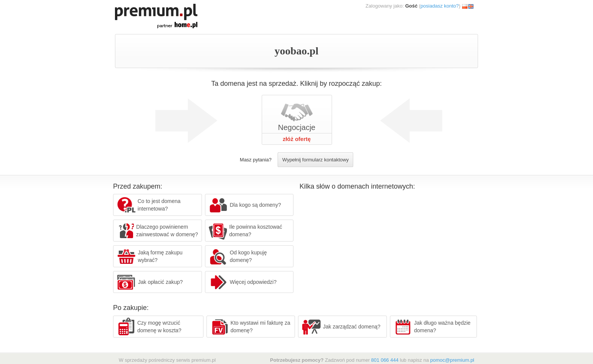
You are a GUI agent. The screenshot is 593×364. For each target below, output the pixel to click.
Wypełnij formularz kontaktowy (315, 160)
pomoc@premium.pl (452, 360)
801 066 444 (385, 360)
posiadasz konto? (440, 6)
